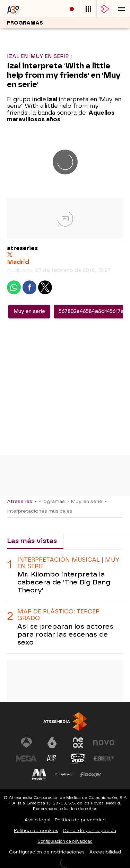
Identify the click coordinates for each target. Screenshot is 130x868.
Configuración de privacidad (65, 841)
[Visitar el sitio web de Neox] (78, 743)
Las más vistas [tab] (32, 541)
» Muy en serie (85, 501)
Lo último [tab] (85, 541)
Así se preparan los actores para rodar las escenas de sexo (65, 634)
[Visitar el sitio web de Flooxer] (91, 774)
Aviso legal (37, 820)
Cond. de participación (89, 831)
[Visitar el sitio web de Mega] (26, 759)
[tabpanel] (65, 602)
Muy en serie (29, 311)
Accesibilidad (105, 852)
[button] (122, 9)
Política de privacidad (80, 820)
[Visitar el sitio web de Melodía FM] (39, 774)
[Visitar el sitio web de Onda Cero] (78, 759)
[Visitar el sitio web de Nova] (104, 743)
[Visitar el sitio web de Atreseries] (52, 759)
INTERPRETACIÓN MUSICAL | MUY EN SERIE (68, 563)
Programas (25, 23)
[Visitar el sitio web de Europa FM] (104, 759)
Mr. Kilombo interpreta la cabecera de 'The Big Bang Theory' (64, 582)
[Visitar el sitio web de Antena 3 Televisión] (26, 743)
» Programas (50, 501)
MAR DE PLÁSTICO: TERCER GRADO (58, 615)
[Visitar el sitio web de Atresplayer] (65, 774)
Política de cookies (36, 831)
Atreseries (20, 501)
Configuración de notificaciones (47, 852)
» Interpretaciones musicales (57, 506)
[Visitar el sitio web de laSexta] (52, 743)
